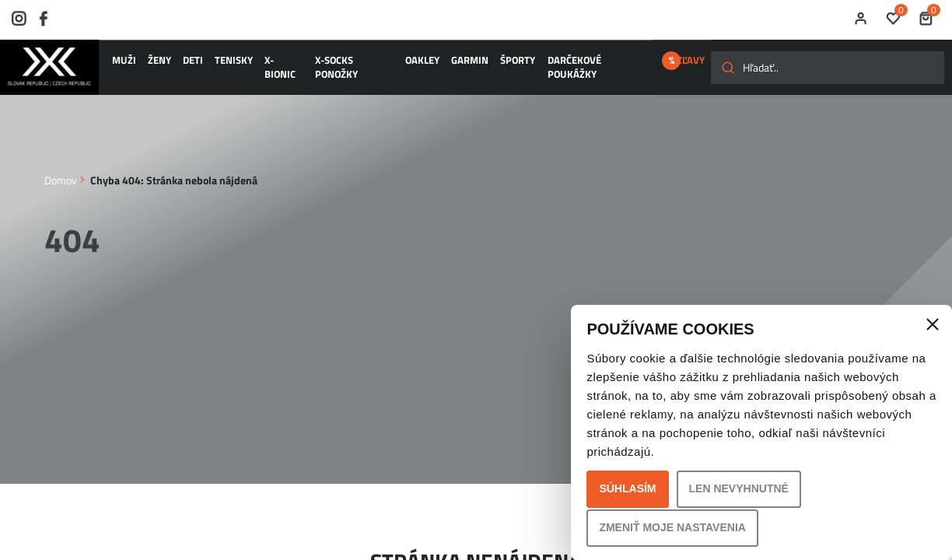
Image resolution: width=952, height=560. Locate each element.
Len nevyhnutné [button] (739, 488)
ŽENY (154, 64)
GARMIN (431, 64)
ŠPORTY (471, 64)
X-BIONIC (261, 64)
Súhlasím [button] (627, 488)
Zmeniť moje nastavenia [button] (672, 527)
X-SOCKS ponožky (327, 64)
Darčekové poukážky (544, 64)
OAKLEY (390, 64)
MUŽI (125, 64)
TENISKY (217, 64)
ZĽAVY (642, 64)
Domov (61, 179)
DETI (182, 64)
